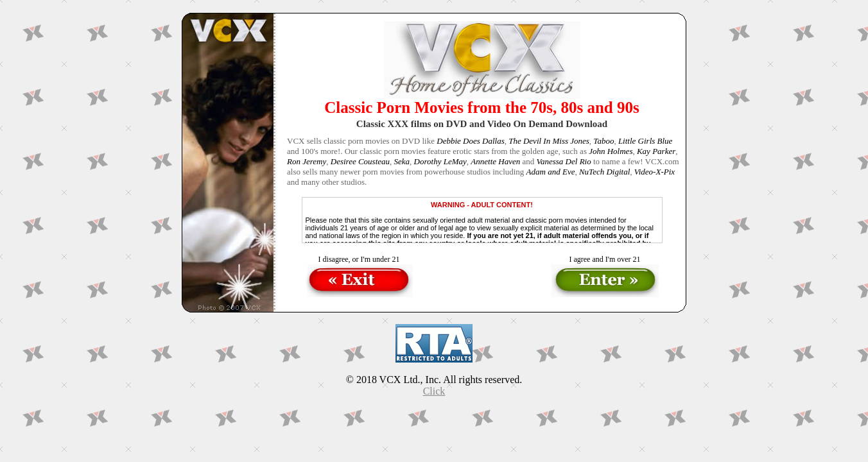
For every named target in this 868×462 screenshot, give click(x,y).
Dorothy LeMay (440, 161)
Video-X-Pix (655, 172)
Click (434, 391)
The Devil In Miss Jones (549, 141)
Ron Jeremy (307, 161)
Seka (402, 161)
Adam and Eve (551, 172)
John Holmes (611, 151)
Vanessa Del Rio (563, 161)
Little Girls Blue (646, 141)
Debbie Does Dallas (470, 141)
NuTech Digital (604, 172)
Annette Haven (495, 161)
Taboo (603, 141)
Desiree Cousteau (360, 161)
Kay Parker (656, 151)
